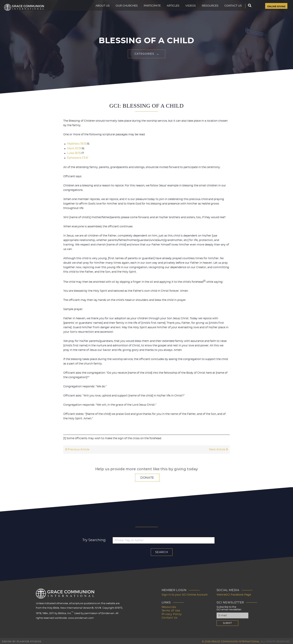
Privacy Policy (175, 612)
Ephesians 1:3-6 (77, 157)
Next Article (219, 449)
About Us (98, 10)
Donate (147, 477)
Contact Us (229, 10)
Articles (169, 10)
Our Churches (122, 10)
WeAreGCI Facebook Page (232, 594)
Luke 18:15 (73, 153)
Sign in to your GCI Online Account (187, 594)
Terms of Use (175, 609)
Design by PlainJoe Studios (22, 640)
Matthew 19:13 (76, 144)
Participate (148, 10)
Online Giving (274, 11)
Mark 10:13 (74, 148)
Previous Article (77, 449)
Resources (206, 10)
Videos (186, 10)
